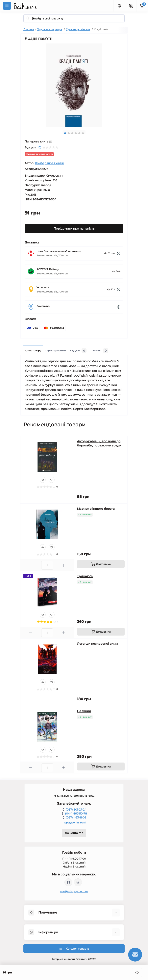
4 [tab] (76, 133)
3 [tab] (72, 133)
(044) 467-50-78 (76, 814)
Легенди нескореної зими (97, 644)
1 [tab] (65, 133)
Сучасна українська (78, 29)
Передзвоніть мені (74, 823)
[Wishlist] (52, 480)
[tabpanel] (74, 85)
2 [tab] (69, 133)
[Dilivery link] (119, 253)
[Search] (28, 18)
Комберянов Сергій (49, 163)
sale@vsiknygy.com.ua (74, 891)
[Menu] (7, 6)
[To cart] (101, 564)
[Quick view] (43, 480)
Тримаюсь (85, 576)
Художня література (50, 29)
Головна (29, 29)
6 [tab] (83, 133)
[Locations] (119, 6)
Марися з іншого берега (96, 509)
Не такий (84, 711)
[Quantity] (47, 565)
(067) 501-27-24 (76, 810)
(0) (39, 147)
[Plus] (64, 565)
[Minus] (31, 565)
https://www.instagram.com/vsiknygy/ (78, 882)
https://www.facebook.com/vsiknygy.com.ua (68, 882)
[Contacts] (131, 6)
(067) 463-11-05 (76, 817)
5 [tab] (79, 133)
